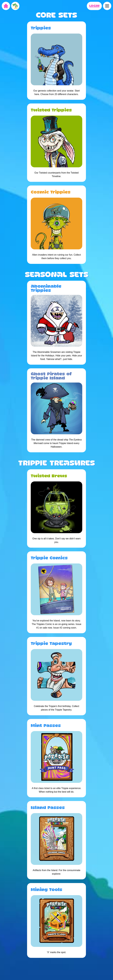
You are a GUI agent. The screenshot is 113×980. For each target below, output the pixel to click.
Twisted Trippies (51, 110)
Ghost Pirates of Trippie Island (51, 376)
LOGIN (94, 6)
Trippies (41, 28)
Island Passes (48, 808)
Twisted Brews (49, 476)
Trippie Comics (49, 558)
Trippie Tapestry (51, 644)
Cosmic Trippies (51, 192)
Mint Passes (46, 726)
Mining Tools (46, 890)
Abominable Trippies (46, 288)
